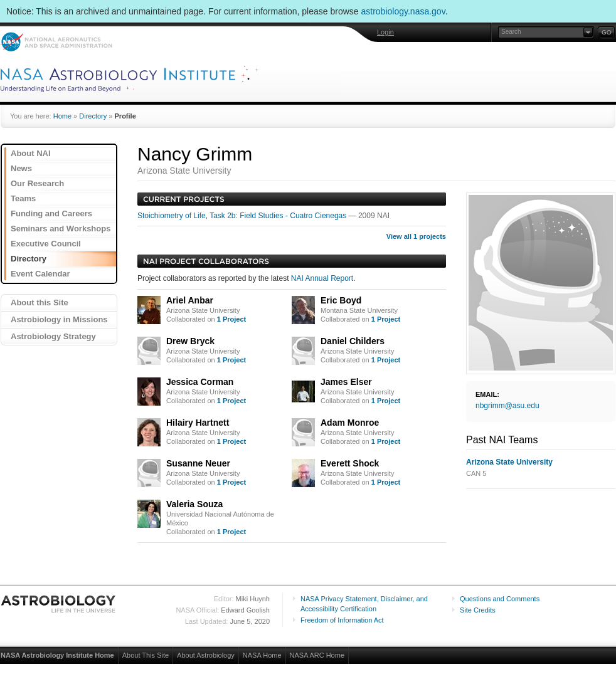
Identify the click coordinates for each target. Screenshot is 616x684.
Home (62, 116)
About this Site (40, 303)
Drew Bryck (190, 341)
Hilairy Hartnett (198, 423)
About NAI (31, 153)
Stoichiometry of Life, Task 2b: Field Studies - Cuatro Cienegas (243, 216)
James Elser (346, 382)
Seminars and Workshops (61, 229)
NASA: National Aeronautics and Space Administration (56, 42)
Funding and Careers (51, 213)
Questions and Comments (500, 599)
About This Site (146, 655)
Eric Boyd (341, 300)
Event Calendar (40, 274)
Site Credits (478, 610)
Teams (23, 198)
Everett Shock (350, 463)
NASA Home (262, 655)
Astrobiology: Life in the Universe (59, 604)
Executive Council (46, 244)
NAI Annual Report (322, 278)
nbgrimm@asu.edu (507, 406)
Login (385, 32)
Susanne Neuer (198, 463)
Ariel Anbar (190, 300)
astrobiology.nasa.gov (403, 11)
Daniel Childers (353, 341)
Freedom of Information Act (342, 620)
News (21, 168)
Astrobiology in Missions (59, 319)
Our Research (37, 183)
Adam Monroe (350, 423)
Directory (93, 116)
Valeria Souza (194, 504)
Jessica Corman (200, 382)
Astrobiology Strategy (53, 336)
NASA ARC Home (317, 655)
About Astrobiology (206, 655)
